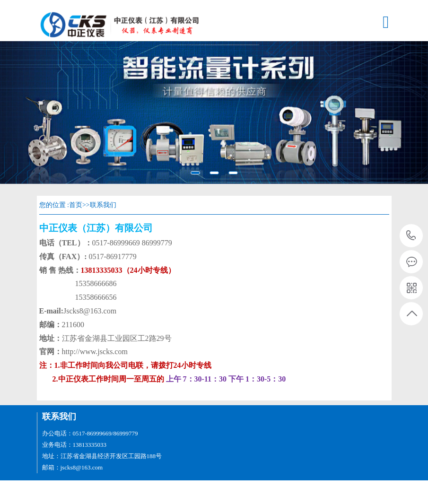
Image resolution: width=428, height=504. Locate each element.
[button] (32, 113)
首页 (76, 205)
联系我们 (103, 205)
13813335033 (411, 236)
